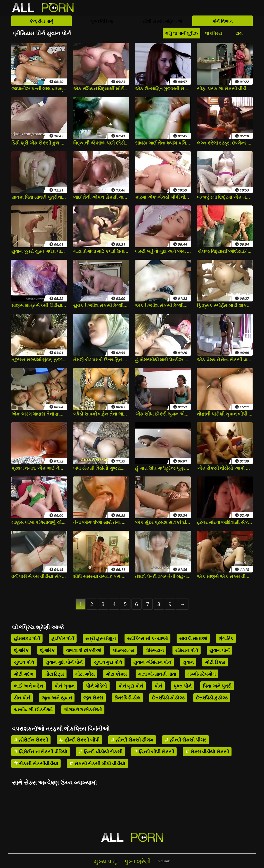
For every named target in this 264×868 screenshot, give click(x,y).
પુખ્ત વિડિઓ (102, 21)
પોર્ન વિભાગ (222, 21)
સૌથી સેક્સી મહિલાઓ (162, 21)
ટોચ (239, 33)
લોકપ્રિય (213, 33)
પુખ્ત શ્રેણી (138, 861)
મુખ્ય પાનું (105, 861)
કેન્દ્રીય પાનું (41, 21)
